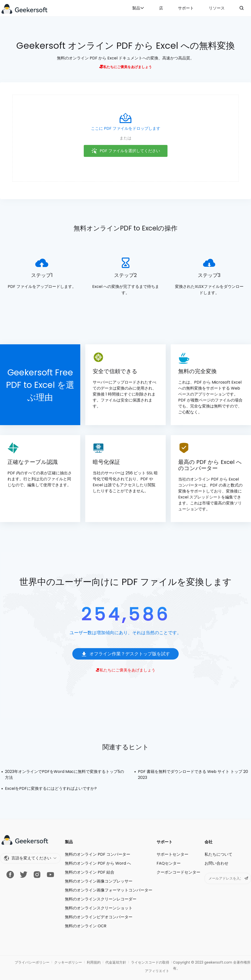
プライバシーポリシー (32, 962)
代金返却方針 (116, 962)
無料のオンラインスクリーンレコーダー (101, 899)
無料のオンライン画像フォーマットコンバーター (109, 890)
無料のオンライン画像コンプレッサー (99, 881)
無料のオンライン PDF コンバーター (98, 854)
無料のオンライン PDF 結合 (90, 872)
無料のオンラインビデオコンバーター (99, 917)
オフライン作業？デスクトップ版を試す (125, 654)
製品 (138, 8)
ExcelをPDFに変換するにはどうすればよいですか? (51, 788)
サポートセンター (172, 854)
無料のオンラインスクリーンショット (99, 908)
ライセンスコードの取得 (150, 962)
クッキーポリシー (68, 962)
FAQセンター (169, 863)
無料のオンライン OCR (86, 926)
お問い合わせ (216, 863)
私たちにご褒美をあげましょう (125, 67)
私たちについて (218, 854)
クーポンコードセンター (178, 872)
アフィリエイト (157, 971)
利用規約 (94, 962)
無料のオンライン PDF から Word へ (98, 863)
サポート (186, 8)
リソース (217, 8)
